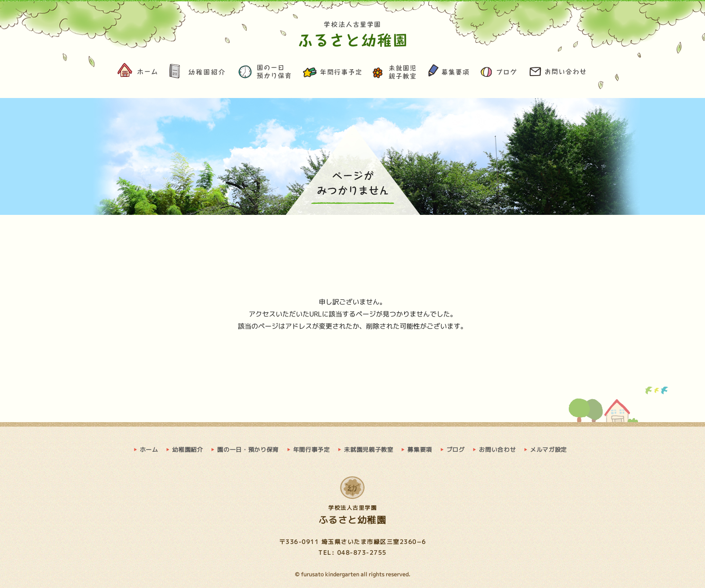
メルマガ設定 (549, 450)
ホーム (138, 73)
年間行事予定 (333, 73)
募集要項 (448, 73)
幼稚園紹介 (198, 73)
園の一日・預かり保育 (265, 73)
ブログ (499, 73)
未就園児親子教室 (395, 73)
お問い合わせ (558, 73)
